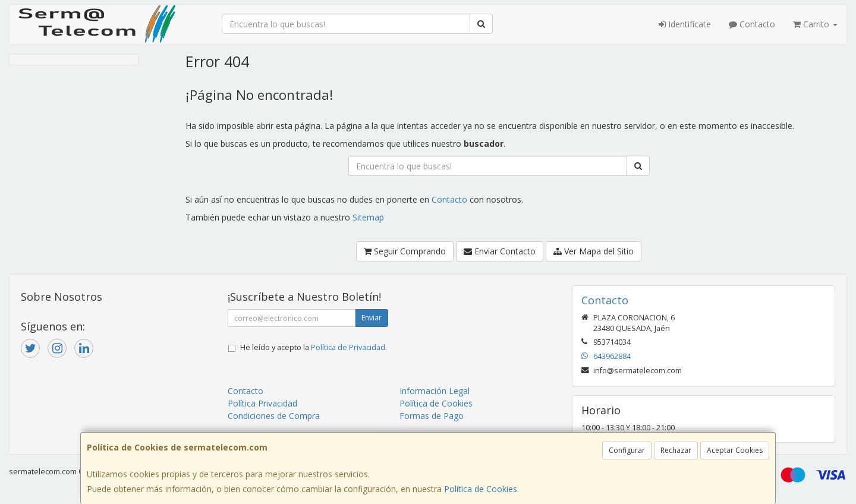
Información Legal (435, 391)
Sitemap (368, 217)
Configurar (627, 450)
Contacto (752, 24)
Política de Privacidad (348, 347)
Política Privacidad (262, 403)
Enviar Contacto (500, 251)
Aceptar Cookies (735, 450)
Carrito (815, 24)
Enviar (372, 318)
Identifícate (685, 24)
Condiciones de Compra (274, 416)
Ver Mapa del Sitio (594, 251)
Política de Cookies (481, 489)
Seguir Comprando (405, 251)
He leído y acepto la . (314, 347)
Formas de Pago (432, 416)
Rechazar (676, 450)
